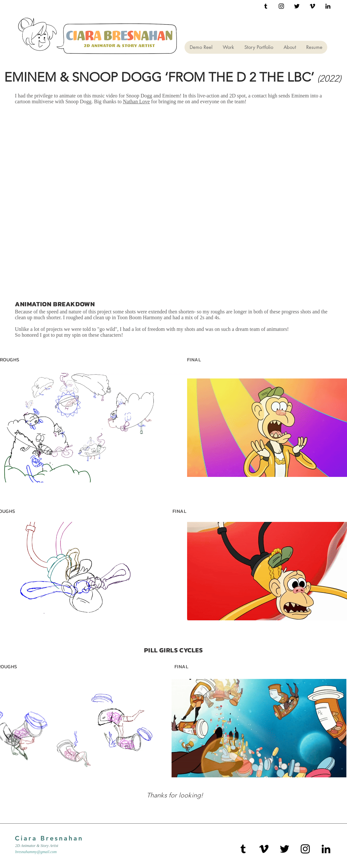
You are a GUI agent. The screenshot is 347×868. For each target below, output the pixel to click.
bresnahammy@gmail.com (36, 852)
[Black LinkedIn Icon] (328, 6)
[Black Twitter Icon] (297, 6)
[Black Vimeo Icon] (312, 6)
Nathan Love (136, 101)
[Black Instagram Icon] (281, 6)
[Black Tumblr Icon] (266, 6)
